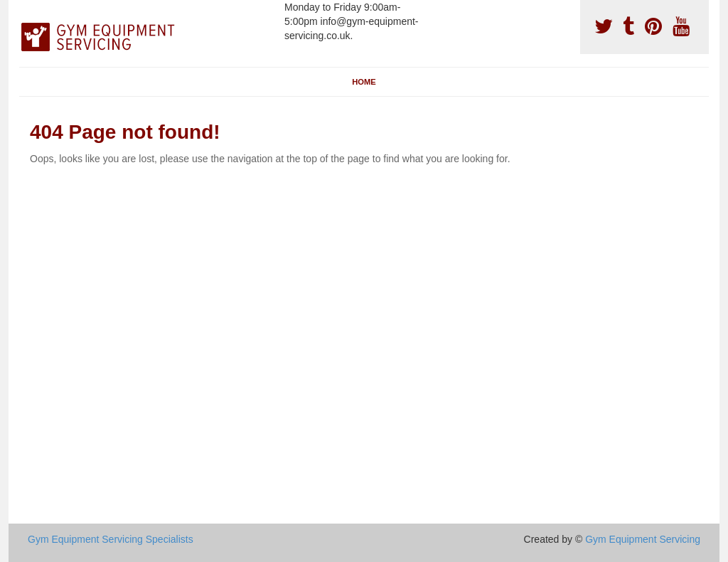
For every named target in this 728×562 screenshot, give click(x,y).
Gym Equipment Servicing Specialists (111, 539)
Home (364, 82)
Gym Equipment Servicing (643, 539)
